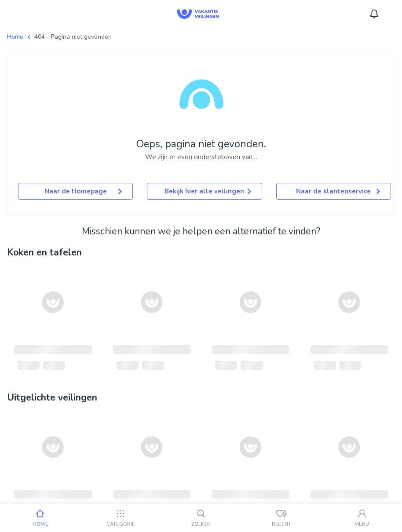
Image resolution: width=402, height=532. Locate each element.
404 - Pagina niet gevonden (73, 37)
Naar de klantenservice (338, 191)
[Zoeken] (201, 518)
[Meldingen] (374, 14)
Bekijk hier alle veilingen (208, 191)
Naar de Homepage (83, 191)
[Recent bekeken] (281, 518)
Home (15, 37)
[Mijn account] (362, 518)
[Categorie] (121, 518)
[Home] (40, 518)
